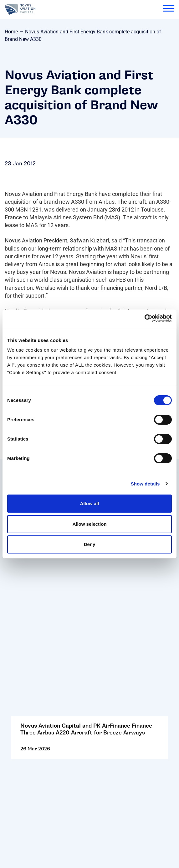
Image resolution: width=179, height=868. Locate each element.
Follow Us (22, 698)
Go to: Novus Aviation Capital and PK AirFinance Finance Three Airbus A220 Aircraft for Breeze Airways (89, 580)
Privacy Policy (27, 739)
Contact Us (23, 688)
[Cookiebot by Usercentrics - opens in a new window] (144, 318)
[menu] (169, 10)
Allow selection (89, 524)
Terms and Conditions (37, 729)
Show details (145, 484)
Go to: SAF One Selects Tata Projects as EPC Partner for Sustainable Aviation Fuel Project (89, 634)
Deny (90, 544)
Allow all (90, 503)
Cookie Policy (27, 719)
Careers (20, 708)
